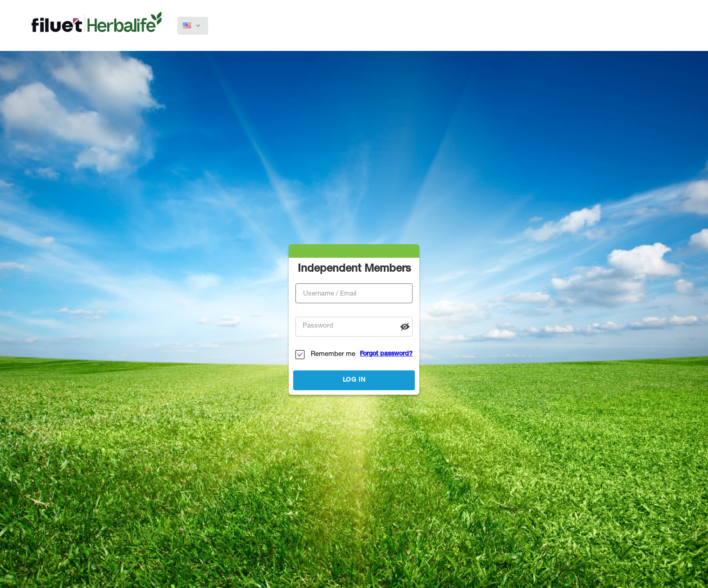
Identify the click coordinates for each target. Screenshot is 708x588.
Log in (354, 380)
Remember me (333, 354)
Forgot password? (386, 354)
